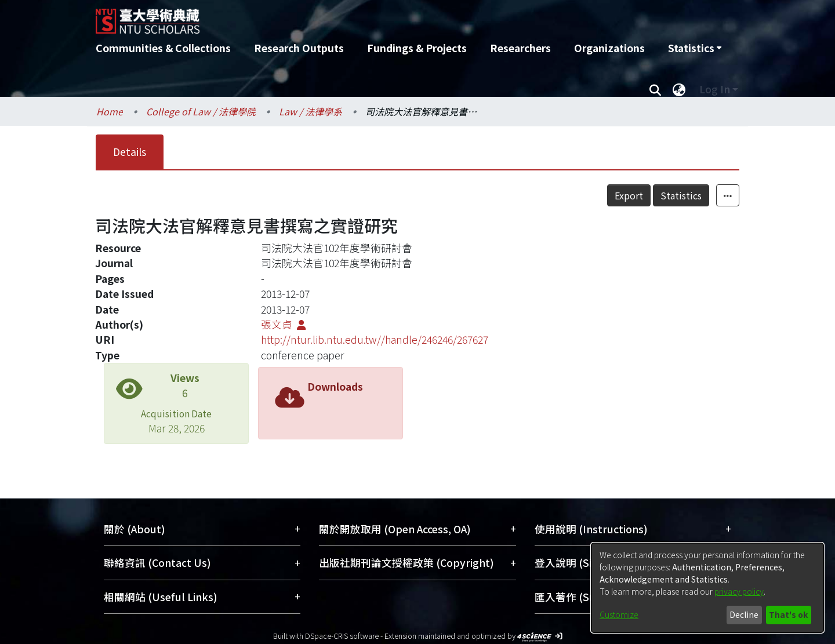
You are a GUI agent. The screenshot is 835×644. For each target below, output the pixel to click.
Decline (744, 614)
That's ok (788, 614)
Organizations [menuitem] (609, 48)
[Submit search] (655, 89)
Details (130, 152)
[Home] (355, 17)
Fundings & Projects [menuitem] (417, 48)
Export (629, 195)
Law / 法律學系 (311, 111)
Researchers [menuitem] (520, 48)
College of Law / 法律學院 (201, 111)
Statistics (681, 195)
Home (110, 111)
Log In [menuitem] (715, 89)
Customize (619, 614)
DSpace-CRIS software (342, 636)
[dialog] (707, 588)
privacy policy (739, 591)
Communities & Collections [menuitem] (163, 48)
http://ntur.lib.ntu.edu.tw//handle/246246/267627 (375, 339)
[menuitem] (695, 48)
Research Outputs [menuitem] (299, 48)
